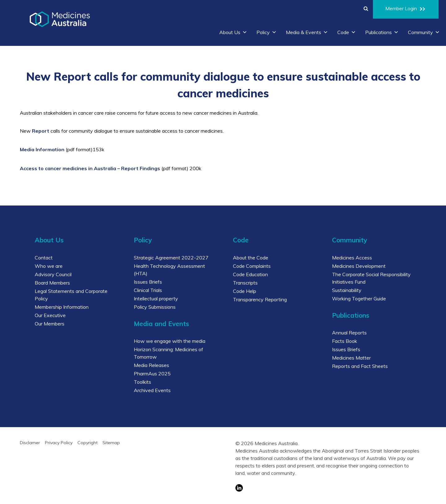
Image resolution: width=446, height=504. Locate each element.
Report (41, 131)
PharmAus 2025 (152, 374)
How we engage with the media (170, 341)
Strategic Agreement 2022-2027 (171, 258)
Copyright (87, 443)
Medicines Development (359, 266)
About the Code (251, 258)
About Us (233, 32)
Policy (267, 32)
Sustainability (347, 290)
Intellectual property (156, 298)
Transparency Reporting (260, 299)
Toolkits (142, 382)
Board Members (52, 283)
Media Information (42, 149)
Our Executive (50, 315)
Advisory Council (53, 274)
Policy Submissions (155, 307)
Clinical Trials (148, 290)
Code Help (245, 291)
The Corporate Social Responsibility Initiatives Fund (371, 278)
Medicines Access (352, 258)
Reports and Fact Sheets (360, 366)
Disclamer (30, 443)
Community (424, 32)
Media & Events (307, 32)
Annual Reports (349, 333)
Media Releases (151, 365)
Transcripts (245, 283)
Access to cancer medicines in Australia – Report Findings (90, 168)
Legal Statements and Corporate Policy (71, 295)
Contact (44, 258)
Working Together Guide (359, 298)
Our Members (50, 324)
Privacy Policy (59, 443)
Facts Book (345, 341)
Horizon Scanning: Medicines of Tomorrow (168, 353)
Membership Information (62, 307)
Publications (382, 32)
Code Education (250, 274)
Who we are (49, 266)
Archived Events (152, 390)
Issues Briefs (148, 282)
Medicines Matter (351, 358)
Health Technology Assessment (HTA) (169, 270)
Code (347, 32)
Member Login (406, 9)
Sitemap (111, 443)
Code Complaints (252, 266)
